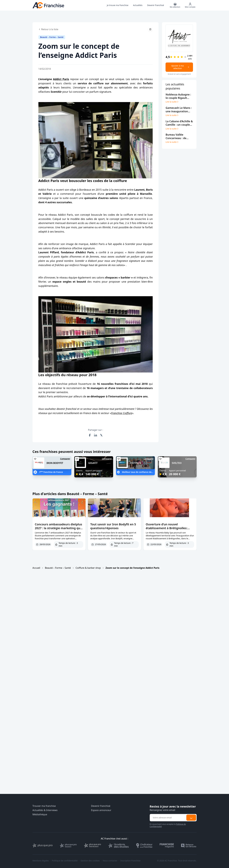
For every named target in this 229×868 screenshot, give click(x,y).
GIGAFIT (93, 463)
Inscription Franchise (130, 861)
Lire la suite (172, 102)
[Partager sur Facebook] (90, 435)
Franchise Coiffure (122, 413)
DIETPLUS (136, 463)
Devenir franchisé (101, 806)
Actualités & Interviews (45, 810)
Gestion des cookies (90, 861)
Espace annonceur (101, 810)
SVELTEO (177, 463)
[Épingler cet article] (150, 29)
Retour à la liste (48, 29)
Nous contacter (110, 861)
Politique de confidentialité (65, 861)
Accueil (36, 568)
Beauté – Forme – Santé (58, 568)
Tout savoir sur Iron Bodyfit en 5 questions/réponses (113, 526)
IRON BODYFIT (55, 463)
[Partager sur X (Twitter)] (101, 435)
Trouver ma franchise (44, 806)
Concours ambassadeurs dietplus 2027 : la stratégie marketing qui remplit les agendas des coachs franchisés (59, 530)
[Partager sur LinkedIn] (96, 435)
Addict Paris (61, 79)
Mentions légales (41, 861)
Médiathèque (40, 814)
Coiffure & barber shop (88, 568)
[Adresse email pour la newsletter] (168, 818)
